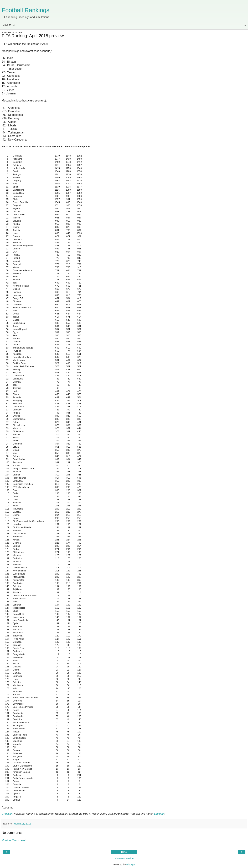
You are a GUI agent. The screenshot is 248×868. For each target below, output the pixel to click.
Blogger (131, 865)
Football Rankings (26, 10)
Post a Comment (14, 840)
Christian (7, 814)
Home (124, 852)
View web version (124, 859)
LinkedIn (159, 814)
